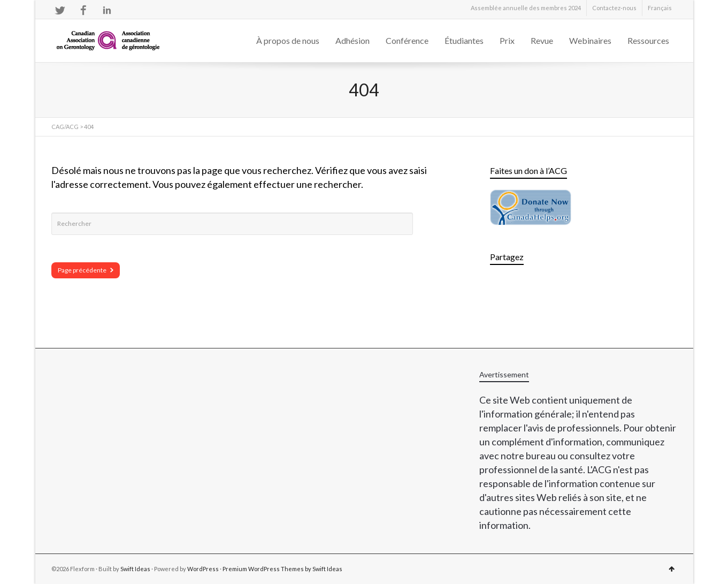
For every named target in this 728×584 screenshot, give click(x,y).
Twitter (60, 10)
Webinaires (590, 40)
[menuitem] (660, 8)
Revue (542, 40)
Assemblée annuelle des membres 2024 (526, 8)
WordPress (203, 569)
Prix (507, 40)
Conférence (407, 40)
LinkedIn (107, 10)
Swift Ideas (135, 569)
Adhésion (352, 40)
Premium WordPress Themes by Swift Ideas (282, 569)
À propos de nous (288, 40)
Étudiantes (464, 40)
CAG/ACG (65, 127)
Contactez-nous (614, 8)
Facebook (83, 10)
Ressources (648, 40)
